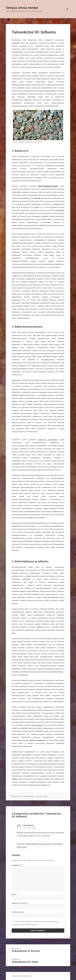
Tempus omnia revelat (22, 8)
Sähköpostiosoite (20, 903)
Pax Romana (16, 380)
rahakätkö (16, 43)
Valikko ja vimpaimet (67, 12)
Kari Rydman (28, 825)
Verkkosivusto (18, 912)
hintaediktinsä (37, 725)
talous (46, 796)
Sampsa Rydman (29, 796)
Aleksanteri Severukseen (48, 440)
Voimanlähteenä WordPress (21, 976)
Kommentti (17, 865)
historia (40, 796)
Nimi (14, 894)
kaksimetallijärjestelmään (48, 186)
